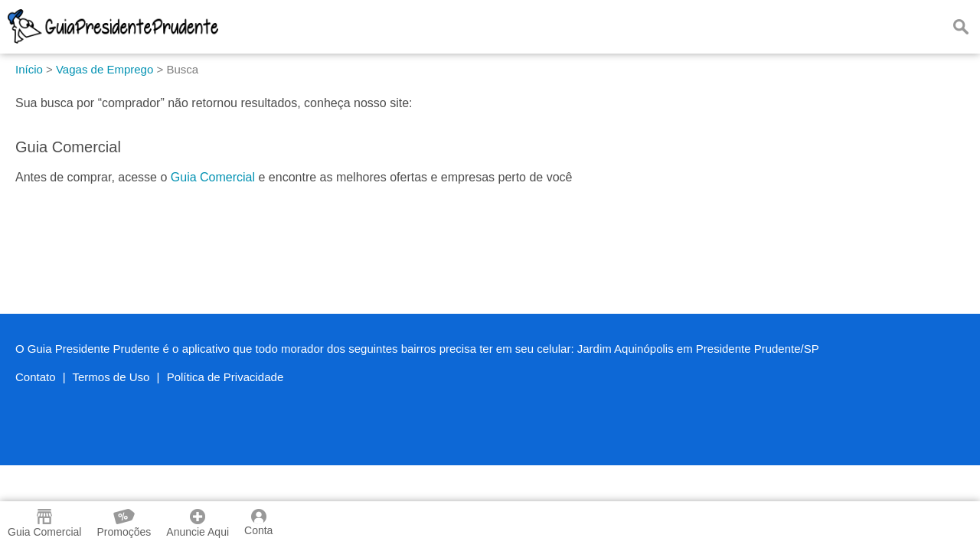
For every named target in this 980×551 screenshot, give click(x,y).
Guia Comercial (213, 177)
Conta (258, 523)
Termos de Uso (111, 377)
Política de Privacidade (225, 377)
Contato (36, 377)
